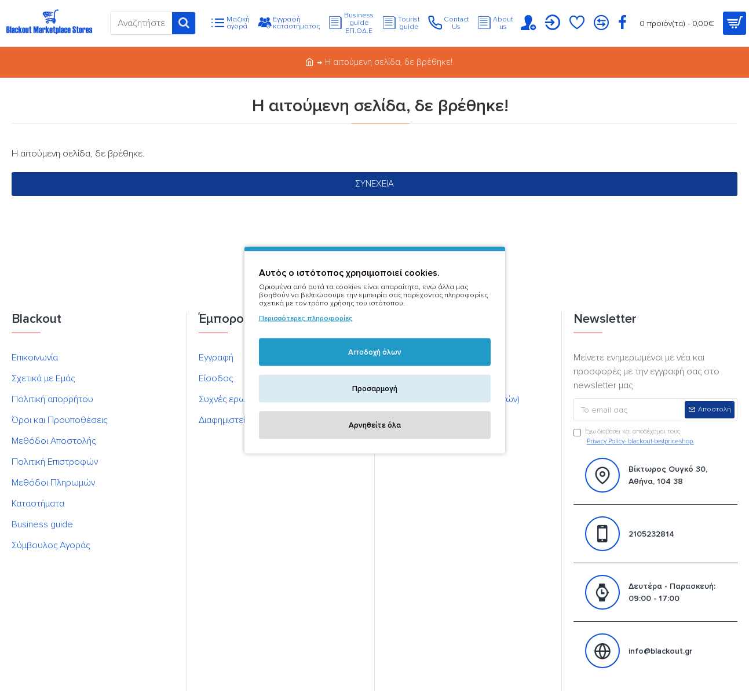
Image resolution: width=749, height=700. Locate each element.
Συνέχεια (375, 184)
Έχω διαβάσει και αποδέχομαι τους (635, 437)
